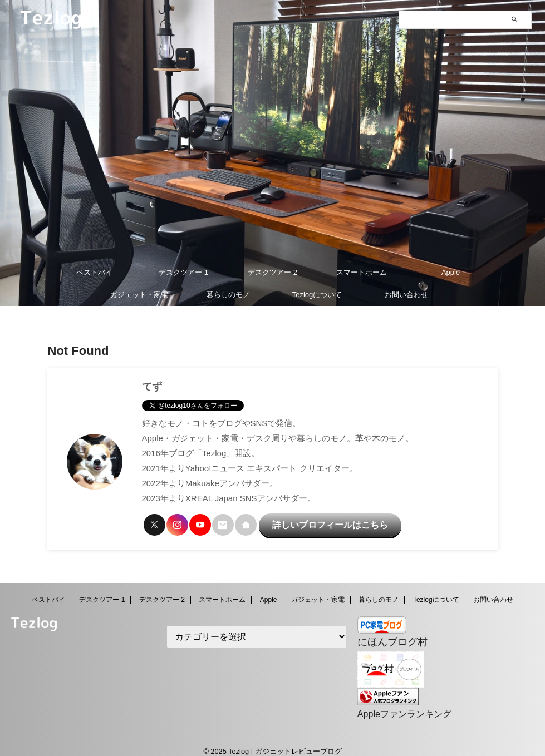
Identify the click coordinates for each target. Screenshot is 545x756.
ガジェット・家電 (139, 295)
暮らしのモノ (228, 295)
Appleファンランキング (398, 705)
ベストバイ (94, 272)
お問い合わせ (406, 295)
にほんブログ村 (387, 636)
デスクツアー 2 (272, 272)
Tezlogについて (317, 295)
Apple (451, 272)
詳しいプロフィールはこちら (311, 522)
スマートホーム (362, 272)
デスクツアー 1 (183, 272)
